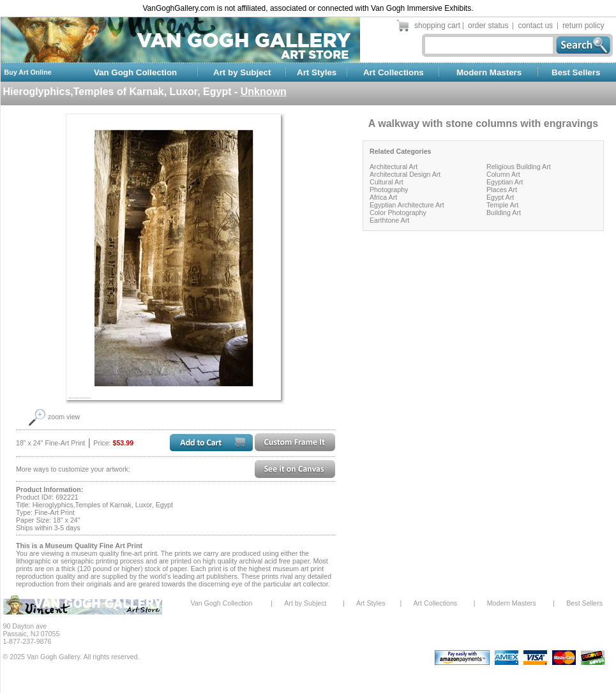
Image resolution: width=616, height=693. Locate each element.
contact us (535, 26)
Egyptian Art (505, 182)
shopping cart (437, 26)
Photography (389, 190)
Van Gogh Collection (135, 72)
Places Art (502, 190)
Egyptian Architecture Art (407, 205)
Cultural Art (387, 182)
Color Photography (398, 212)
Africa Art (383, 197)
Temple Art (502, 205)
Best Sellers (576, 72)
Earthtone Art (389, 220)
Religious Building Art (519, 167)
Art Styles (317, 72)
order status (488, 26)
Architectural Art (394, 167)
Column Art (503, 174)
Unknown (264, 92)
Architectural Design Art (405, 174)
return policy (583, 26)
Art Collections (394, 72)
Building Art (504, 212)
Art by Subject (242, 72)
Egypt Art (500, 197)
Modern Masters (489, 72)
